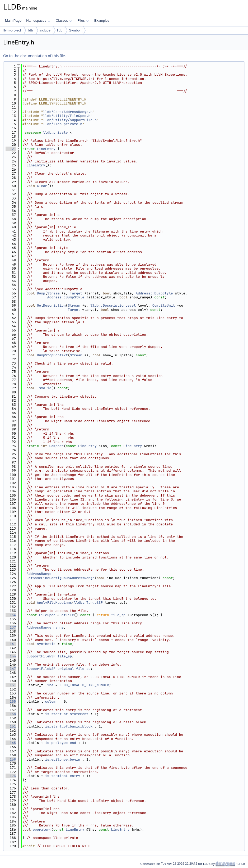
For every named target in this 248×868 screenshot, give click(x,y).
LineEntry (46, 149)
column (51, 701)
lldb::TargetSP (88, 603)
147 (11, 669)
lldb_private (55, 132)
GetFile (67, 615)
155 (11, 701)
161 (11, 726)
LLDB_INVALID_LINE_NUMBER (84, 685)
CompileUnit (163, 305)
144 (11, 656)
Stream (53, 293)
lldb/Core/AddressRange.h (68, 112)
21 (11, 149)
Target (76, 293)
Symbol (75, 30)
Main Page (13, 21)
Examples (102, 21)
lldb (30, 30)
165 (11, 743)
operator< (42, 830)
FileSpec (47, 615)
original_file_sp (74, 669)
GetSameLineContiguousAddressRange (61, 578)
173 (11, 776)
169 (11, 759)
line (49, 685)
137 (11, 627)
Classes (64, 21)
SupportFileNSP (41, 656)
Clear (42, 186)
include (45, 30)
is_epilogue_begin (63, 759)
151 (11, 685)
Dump (41, 293)
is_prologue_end (61, 743)
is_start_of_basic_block (69, 726)
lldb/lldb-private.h (63, 124)
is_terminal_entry (63, 776)
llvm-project (12, 30)
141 (11, 644)
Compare (56, 446)
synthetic (46, 644)
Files (83, 21)
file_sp (118, 615)
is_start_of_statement (67, 714)
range (59, 627)
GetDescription (51, 305)
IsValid (44, 388)
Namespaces (38, 21)
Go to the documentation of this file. (34, 56)
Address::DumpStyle (154, 293)
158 (11, 714)
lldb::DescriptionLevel (113, 305)
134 (11, 615)
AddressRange (39, 574)
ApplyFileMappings (55, 603)
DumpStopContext (52, 355)
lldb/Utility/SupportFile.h (70, 120)
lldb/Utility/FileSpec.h (67, 116)
